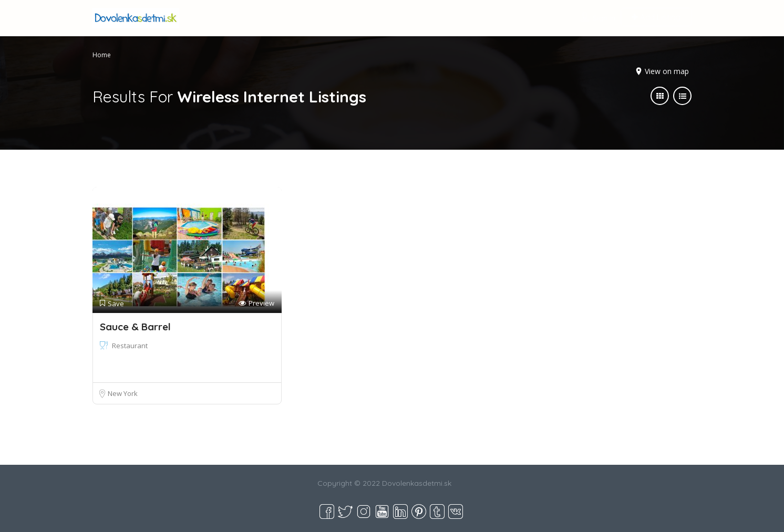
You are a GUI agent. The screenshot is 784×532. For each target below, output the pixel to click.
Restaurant (130, 346)
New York (123, 393)
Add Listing (656, 17)
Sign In (604, 18)
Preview (256, 303)
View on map (667, 71)
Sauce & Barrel (135, 327)
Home (102, 55)
